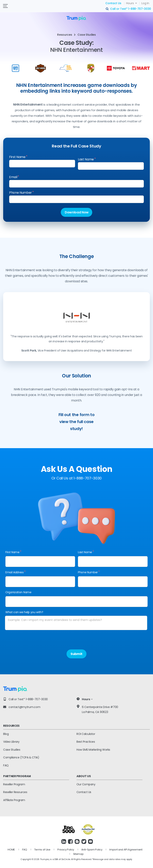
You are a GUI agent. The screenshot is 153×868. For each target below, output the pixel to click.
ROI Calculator (86, 734)
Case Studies (12, 750)
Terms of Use (42, 850)
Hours (130, 3)
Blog (6, 734)
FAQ (6, 765)
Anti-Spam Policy (92, 850)
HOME (11, 850)
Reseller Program (14, 784)
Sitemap (78, 854)
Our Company (86, 784)
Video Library (11, 742)
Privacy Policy (66, 850)
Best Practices (86, 742)
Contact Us (113, 3)
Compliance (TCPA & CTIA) (21, 757)
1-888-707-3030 (140, 9)
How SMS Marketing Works (93, 750)
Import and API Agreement (126, 850)
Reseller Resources (15, 792)
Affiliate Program (14, 800)
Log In (145, 3)
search (107, 9)
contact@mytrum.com (24, 707)
